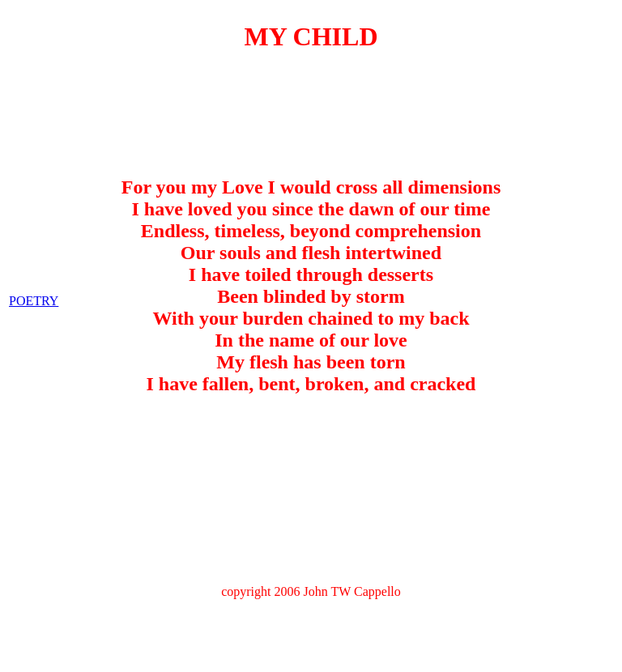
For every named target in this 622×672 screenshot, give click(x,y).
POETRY (34, 261)
